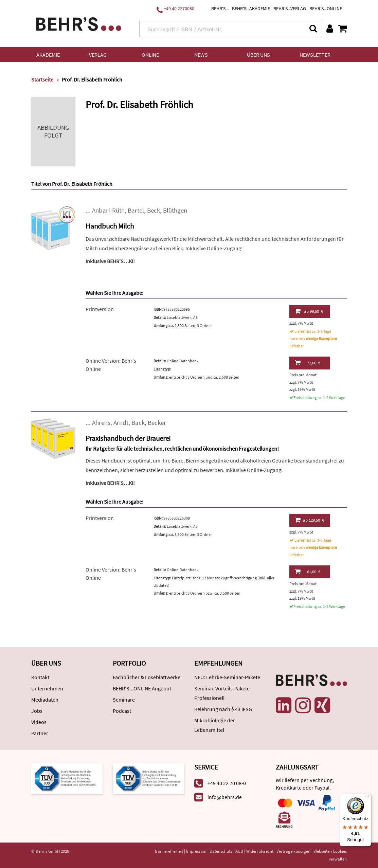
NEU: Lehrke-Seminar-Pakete (227, 677)
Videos (39, 722)
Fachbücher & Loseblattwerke (147, 677)
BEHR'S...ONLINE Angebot (142, 688)
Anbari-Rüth (108, 210)
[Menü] (367, 798)
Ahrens (101, 423)
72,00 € (308, 363)
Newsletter (315, 55)
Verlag (98, 55)
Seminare (124, 700)
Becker (157, 423)
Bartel (136, 210)
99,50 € (309, 311)
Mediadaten (45, 700)
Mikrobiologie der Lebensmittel (215, 725)
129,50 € (310, 520)
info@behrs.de (225, 797)
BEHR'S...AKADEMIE (251, 8)
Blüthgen (175, 210)
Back (138, 423)
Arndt (121, 423)
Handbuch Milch (110, 226)
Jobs (37, 711)
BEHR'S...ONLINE (326, 8)
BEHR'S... (220, 8)
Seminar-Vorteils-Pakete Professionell (222, 693)
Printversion (100, 309)
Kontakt (40, 677)
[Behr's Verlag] (79, 23)
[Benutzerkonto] (330, 29)
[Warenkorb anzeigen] (343, 29)
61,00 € (308, 572)
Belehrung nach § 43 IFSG (223, 709)
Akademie (48, 55)
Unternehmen (47, 688)
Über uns (258, 55)
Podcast (122, 711)
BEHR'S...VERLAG (290, 8)
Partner (40, 733)
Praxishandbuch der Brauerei (128, 438)
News (201, 55)
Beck (154, 210)
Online (150, 55)
